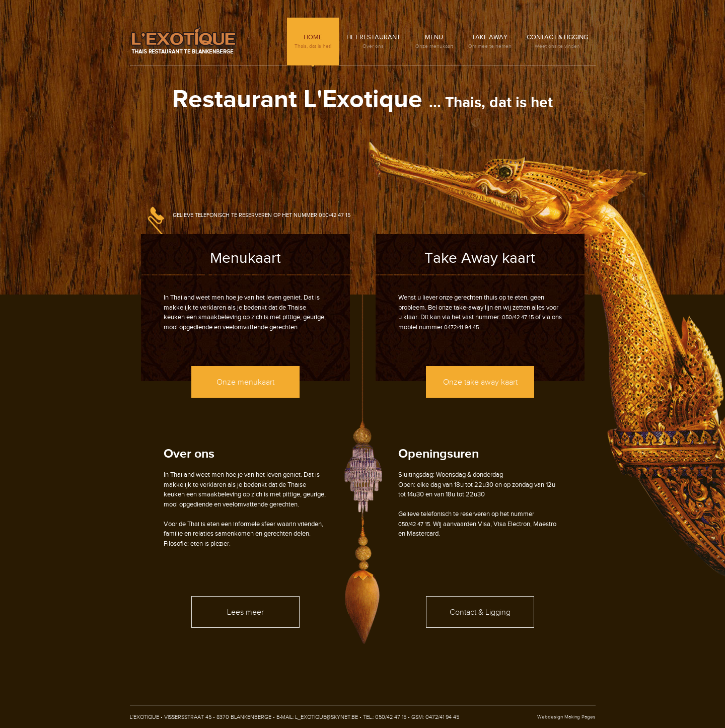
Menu (434, 41)
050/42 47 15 (335, 215)
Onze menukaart (245, 382)
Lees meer (245, 612)
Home (313, 41)
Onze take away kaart (480, 382)
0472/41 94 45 (461, 327)
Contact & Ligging (557, 41)
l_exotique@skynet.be (327, 717)
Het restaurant (373, 41)
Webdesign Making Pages (566, 717)
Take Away (490, 41)
